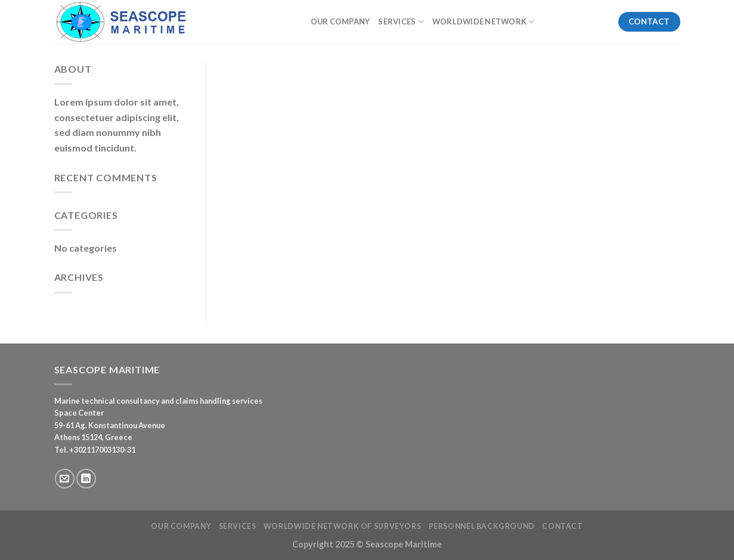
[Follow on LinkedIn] (86, 479)
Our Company (340, 21)
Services (401, 22)
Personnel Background (482, 526)
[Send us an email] (65, 479)
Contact (562, 526)
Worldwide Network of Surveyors (342, 526)
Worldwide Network (484, 22)
